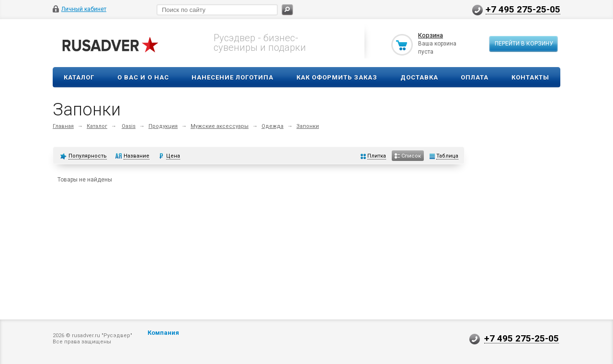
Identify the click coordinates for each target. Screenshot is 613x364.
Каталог (79, 77)
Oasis (129, 126)
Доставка (419, 77)
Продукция (163, 126)
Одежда (272, 126)
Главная (63, 126)
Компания (163, 333)
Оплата (475, 77)
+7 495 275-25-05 (523, 9)
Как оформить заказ (337, 77)
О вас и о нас (143, 77)
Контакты (530, 77)
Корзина (431, 35)
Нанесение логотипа (233, 77)
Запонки (308, 126)
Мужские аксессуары (220, 126)
